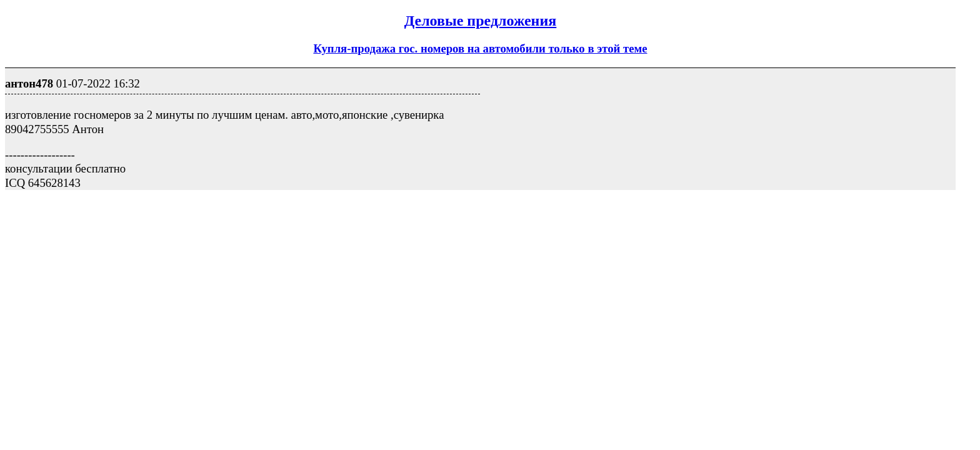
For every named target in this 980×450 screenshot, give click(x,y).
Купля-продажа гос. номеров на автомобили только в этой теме (480, 48)
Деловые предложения (481, 21)
